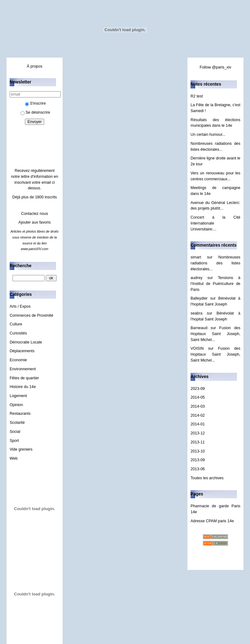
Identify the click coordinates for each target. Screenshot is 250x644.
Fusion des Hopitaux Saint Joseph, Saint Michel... (215, 334)
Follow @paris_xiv (215, 67)
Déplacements (22, 351)
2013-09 (198, 460)
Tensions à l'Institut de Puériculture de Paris (215, 284)
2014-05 (198, 397)
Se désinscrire (35, 112)
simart (196, 257)
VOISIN (197, 348)
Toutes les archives (207, 478)
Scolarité (17, 423)
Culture (16, 324)
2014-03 (198, 406)
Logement (18, 396)
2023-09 (198, 389)
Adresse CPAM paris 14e (212, 521)
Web (14, 458)
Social (15, 432)
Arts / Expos (20, 306)
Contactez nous (35, 214)
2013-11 (198, 442)
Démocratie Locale (26, 342)
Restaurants (20, 414)
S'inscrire (35, 103)
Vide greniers (21, 449)
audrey (196, 278)
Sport (14, 441)
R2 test (197, 96)
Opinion (16, 405)
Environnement (23, 369)
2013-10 (198, 451)
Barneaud (199, 328)
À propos (35, 66)
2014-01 (198, 424)
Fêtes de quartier (24, 378)
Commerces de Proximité (31, 315)
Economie (18, 360)
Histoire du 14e (23, 387)
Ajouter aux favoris (34, 222)
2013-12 (198, 433)
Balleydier (199, 298)
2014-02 (198, 415)
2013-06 (198, 469)
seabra (196, 313)
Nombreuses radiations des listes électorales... (215, 263)
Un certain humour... (208, 135)
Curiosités (18, 333)
